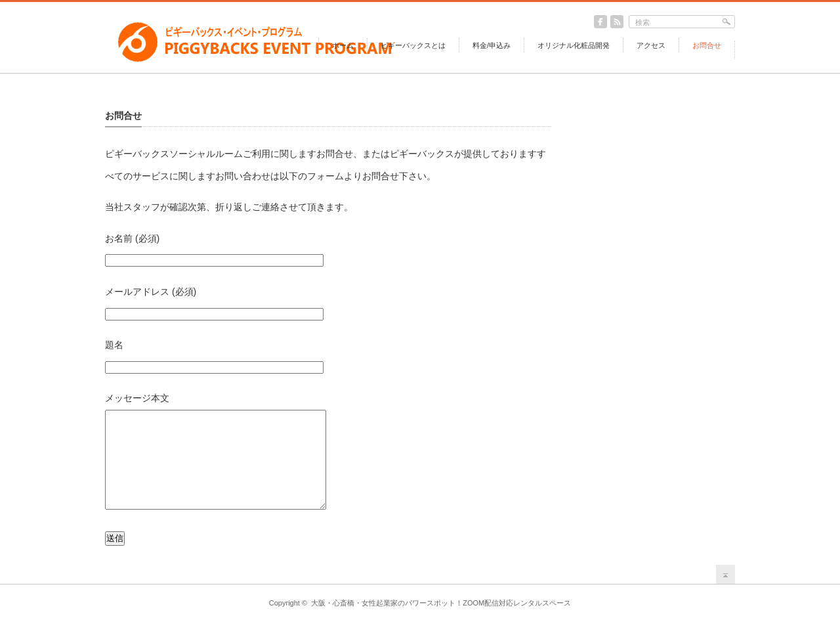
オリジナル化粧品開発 (574, 45)
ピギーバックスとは (413, 45)
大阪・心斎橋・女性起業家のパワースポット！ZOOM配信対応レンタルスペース (441, 623)
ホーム (343, 45)
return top (725, 594)
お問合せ (707, 45)
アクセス (651, 45)
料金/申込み (492, 45)
